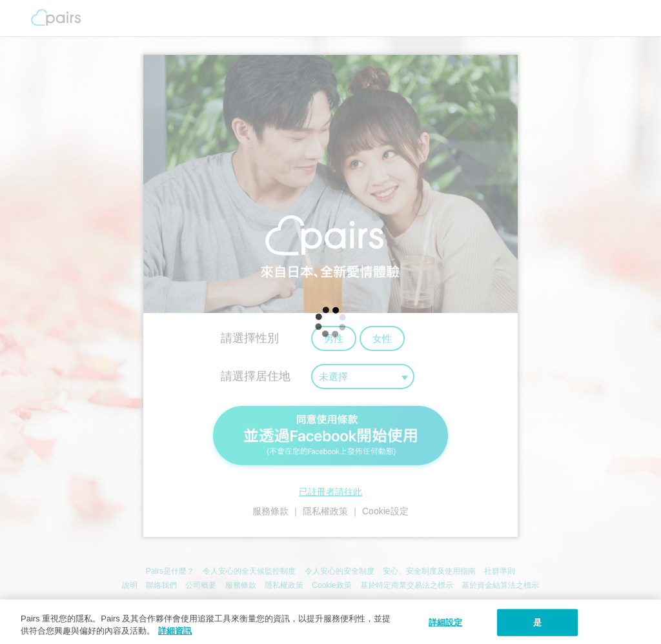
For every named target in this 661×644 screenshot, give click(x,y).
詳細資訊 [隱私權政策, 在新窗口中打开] (175, 631)
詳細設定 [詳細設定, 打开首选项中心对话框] (446, 622)
